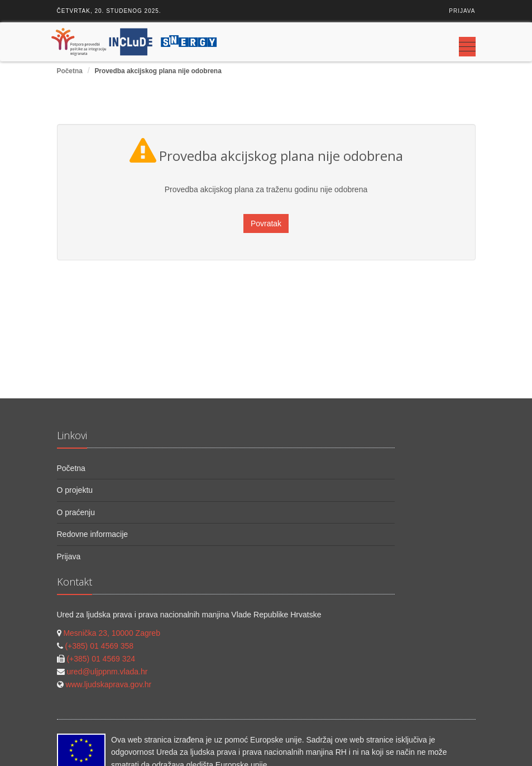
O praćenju (76, 512)
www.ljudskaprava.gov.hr (108, 684)
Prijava (462, 11)
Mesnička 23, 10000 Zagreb (112, 633)
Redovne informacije (93, 534)
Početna (70, 71)
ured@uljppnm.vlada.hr (107, 672)
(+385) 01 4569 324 (101, 659)
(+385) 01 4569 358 (99, 646)
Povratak (266, 223)
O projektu (75, 490)
